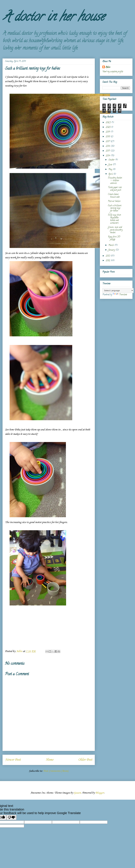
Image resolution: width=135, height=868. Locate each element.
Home (50, 760)
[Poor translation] (11, 817)
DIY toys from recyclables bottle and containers (114, 219)
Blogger (100, 793)
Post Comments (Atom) (56, 771)
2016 (108, 146)
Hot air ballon (114, 201)
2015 (108, 151)
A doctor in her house (53, 18)
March (111, 245)
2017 (108, 142)
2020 (108, 127)
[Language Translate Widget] (118, 291)
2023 (109, 123)
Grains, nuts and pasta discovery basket (115, 230)
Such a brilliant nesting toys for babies (115, 208)
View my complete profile (113, 72)
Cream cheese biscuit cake (114, 196)
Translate (120, 295)
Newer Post (13, 760)
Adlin (108, 67)
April (111, 174)
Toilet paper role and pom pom (115, 189)
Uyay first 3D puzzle (114, 238)
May (111, 170)
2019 (108, 132)
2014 (108, 156)
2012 (108, 261)
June (111, 165)
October (112, 160)
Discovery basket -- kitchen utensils (115, 181)
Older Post (85, 760)
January (112, 250)
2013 (108, 256)
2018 (108, 137)
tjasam (77, 793)
